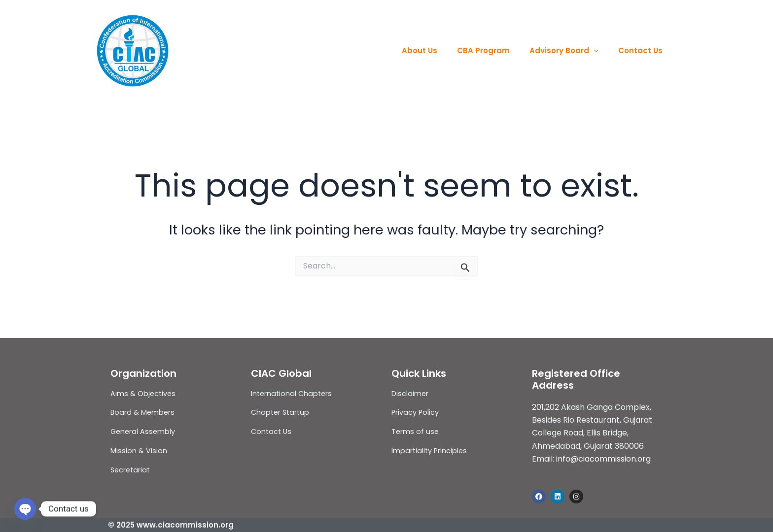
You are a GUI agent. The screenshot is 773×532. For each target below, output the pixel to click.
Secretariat (131, 470)
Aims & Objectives (144, 393)
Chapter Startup (281, 412)
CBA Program (496, 50)
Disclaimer (410, 393)
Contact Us (643, 50)
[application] (601, 51)
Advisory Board (571, 51)
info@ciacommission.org (603, 459)
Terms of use (416, 431)
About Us (437, 50)
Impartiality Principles (430, 450)
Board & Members (143, 412)
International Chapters (293, 393)
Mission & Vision (139, 450)
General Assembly (144, 431)
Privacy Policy (416, 412)
